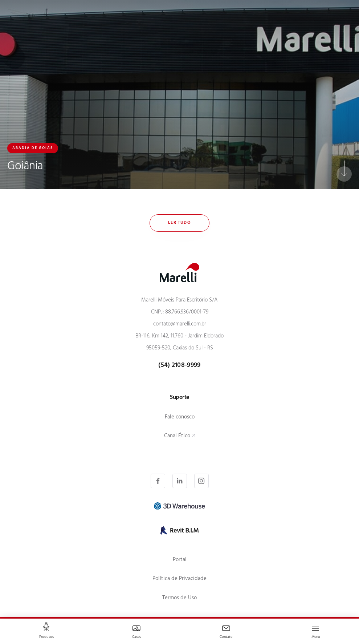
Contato (226, 637)
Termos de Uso (179, 598)
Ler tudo (179, 223)
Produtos (46, 637)
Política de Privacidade (179, 579)
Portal (180, 560)
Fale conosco (180, 418)
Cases (137, 637)
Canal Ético (177, 436)
